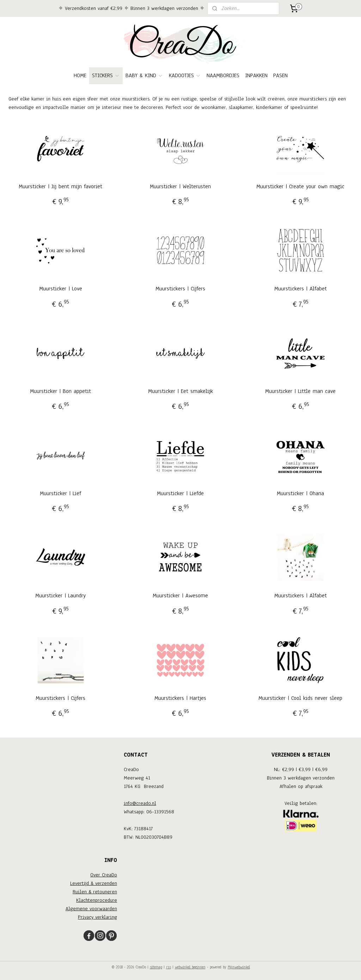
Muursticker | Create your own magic (300, 186)
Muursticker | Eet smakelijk (180, 391)
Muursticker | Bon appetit (60, 391)
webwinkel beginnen (190, 967)
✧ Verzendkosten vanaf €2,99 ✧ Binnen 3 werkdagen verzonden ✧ (131, 8)
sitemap (156, 967)
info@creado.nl (140, 803)
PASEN (280, 75)
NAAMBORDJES (223, 75)
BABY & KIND (144, 75)
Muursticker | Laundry (60, 596)
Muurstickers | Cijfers (180, 289)
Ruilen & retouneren (95, 892)
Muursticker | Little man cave (300, 391)
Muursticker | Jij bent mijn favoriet (60, 186)
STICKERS (106, 75)
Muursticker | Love (61, 289)
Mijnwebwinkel (239, 967)
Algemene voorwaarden (91, 909)
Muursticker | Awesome (180, 596)
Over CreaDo (104, 875)
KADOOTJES (185, 75)
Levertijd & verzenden (94, 883)
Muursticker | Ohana (300, 493)
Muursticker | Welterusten (180, 186)
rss (169, 967)
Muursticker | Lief (60, 493)
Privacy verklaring (97, 917)
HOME (80, 75)
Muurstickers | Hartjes (180, 698)
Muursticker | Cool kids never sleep (300, 698)
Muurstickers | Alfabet (301, 289)
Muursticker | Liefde (180, 493)
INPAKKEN (256, 75)
